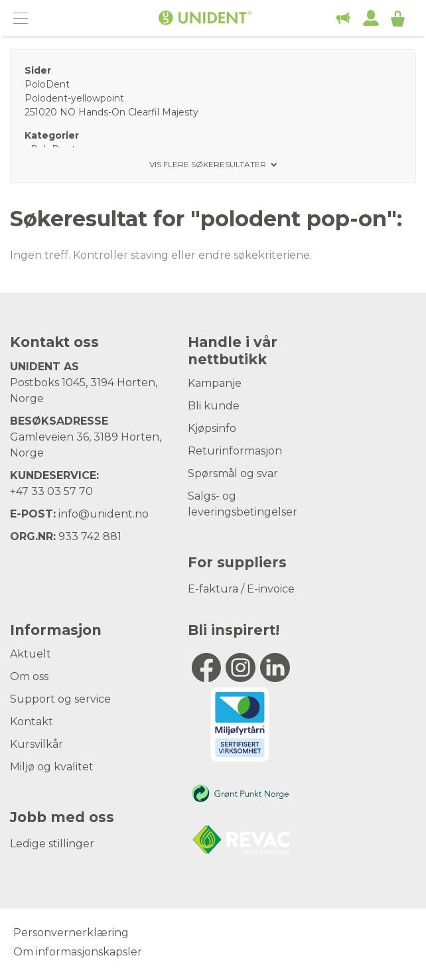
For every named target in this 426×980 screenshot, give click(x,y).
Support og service (60, 699)
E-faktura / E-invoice (241, 589)
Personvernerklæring (71, 933)
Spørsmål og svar (233, 473)
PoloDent (47, 84)
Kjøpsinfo (212, 428)
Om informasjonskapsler (78, 952)
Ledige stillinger (52, 844)
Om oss (29, 676)
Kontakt (32, 722)
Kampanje (215, 383)
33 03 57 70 (62, 491)
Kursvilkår (36, 744)
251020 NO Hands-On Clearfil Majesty (111, 112)
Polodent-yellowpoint (74, 98)
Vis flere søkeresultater (208, 165)
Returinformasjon (235, 451)
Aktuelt (31, 654)
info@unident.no (104, 514)
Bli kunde (214, 406)
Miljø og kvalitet (52, 767)
